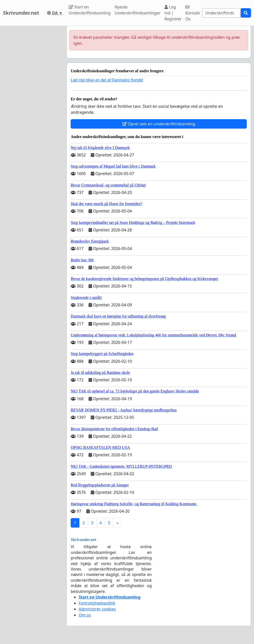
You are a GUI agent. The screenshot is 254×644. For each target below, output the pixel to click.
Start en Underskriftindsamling (90, 10)
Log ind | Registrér (173, 13)
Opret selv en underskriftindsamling (159, 124)
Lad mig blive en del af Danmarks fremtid (107, 80)
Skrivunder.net (21, 13)
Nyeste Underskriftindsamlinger (138, 10)
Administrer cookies (97, 609)
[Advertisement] (32, 101)
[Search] (221, 13)
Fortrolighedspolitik (97, 603)
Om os (85, 615)
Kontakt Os (193, 13)
